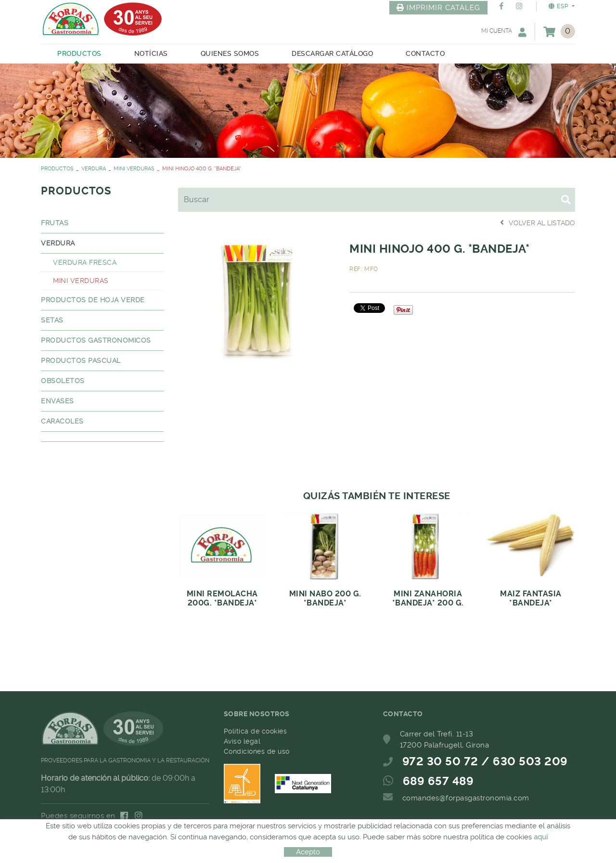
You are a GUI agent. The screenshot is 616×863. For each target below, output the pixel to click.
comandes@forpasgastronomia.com (466, 798)
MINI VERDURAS (134, 169)
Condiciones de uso (257, 751)
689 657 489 (438, 781)
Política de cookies (256, 731)
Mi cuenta (504, 32)
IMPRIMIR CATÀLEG (438, 8)
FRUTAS (55, 223)
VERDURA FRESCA (85, 262)
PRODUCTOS (57, 169)
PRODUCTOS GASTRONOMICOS (96, 340)
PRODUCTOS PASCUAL (81, 361)
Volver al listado (538, 223)
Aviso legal (242, 741)
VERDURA (94, 169)
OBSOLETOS (63, 381)
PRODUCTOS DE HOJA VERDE (93, 300)
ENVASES (58, 401)
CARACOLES (62, 421)
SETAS (52, 320)
